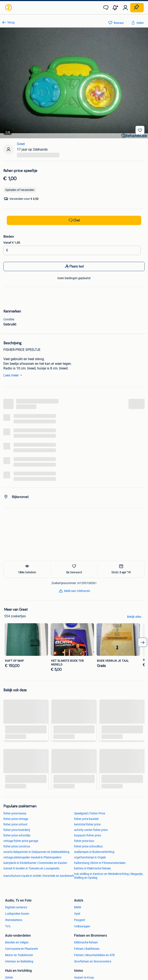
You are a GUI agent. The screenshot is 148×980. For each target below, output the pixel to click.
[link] (9, 8)
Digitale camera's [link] (16, 907)
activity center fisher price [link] (91, 830)
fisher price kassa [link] (15, 813)
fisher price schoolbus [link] (88, 846)
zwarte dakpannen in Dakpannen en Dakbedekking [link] (36, 852)
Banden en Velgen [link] (17, 942)
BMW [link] (78, 907)
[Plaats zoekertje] (137, 8)
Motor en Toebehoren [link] (19, 955)
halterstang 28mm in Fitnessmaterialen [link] (100, 863)
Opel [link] (77, 914)
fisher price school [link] (15, 824)
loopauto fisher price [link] (88, 835)
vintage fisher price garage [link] (21, 841)
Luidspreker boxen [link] (17, 914)
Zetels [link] (9, 977)
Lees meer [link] (14, 375)
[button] (116, 8)
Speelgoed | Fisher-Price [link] (90, 813)
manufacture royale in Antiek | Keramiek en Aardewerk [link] (39, 876)
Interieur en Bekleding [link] (19, 961)
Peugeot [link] (80, 920)
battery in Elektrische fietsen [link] (93, 868)
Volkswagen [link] (82, 926)
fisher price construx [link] (17, 846)
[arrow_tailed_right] (142, 642)
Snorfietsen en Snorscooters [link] (93, 961)
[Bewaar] (140, 130)
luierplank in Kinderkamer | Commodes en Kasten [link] (35, 863)
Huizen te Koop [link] (84, 977)
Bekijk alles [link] (134, 617)
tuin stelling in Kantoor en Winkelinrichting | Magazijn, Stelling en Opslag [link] (109, 876)
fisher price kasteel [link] (86, 819)
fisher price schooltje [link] (17, 835)
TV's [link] (8, 926)
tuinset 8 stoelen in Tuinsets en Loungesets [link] (31, 868)
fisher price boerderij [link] (17, 830)
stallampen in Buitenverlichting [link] (94, 852)
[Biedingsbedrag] (73, 250)
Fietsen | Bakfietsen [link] (87, 949)
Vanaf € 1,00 (12, 243)
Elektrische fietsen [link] (86, 942)
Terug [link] (11, 22)
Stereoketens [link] (14, 920)
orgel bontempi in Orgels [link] (90, 857)
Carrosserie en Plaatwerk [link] (21, 949)
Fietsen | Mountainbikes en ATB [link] (94, 955)
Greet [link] (21, 144)
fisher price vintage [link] (16, 819)
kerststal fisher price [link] (87, 824)
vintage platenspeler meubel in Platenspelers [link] (32, 857)
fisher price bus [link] (84, 841)
